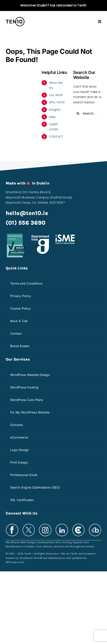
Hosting (67, 542)
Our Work (56, 95)
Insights (55, 110)
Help (52, 117)
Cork (38, 546)
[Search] (78, 113)
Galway (47, 546)
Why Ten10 (57, 102)
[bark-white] (95, 525)
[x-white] (29, 525)
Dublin (30, 546)
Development (46, 542)
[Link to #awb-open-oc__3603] (100, 22)
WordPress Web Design (21, 542)
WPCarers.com (15, 562)
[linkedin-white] (62, 525)
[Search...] (87, 113)
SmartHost (26, 558)
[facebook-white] (12, 525)
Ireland (90, 546)
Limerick (59, 546)
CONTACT (56, 137)
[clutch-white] (78, 525)
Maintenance (14, 546)
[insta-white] (45, 525)
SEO (58, 542)
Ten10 (74, 554)
